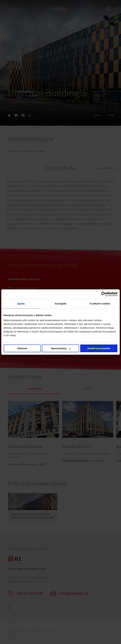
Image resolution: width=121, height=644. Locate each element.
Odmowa (22, 348)
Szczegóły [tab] (60, 304)
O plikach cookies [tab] (100, 304)
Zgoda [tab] (21, 304)
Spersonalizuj (61, 348)
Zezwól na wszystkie (99, 348)
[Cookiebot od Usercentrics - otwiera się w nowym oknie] (104, 294)
